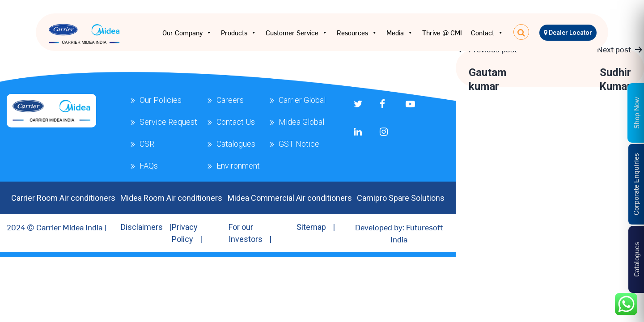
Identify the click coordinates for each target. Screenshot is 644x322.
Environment (238, 166)
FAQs (149, 166)
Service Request (168, 122)
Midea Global (301, 122)
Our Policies (161, 100)
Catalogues (236, 144)
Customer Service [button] (297, 33)
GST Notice (299, 144)
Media (400, 33)
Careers (230, 100)
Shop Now (636, 112)
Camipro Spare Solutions (401, 198)
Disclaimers (142, 227)
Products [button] (239, 33)
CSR (147, 144)
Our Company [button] (187, 33)
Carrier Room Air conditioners (63, 198)
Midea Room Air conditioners (171, 198)
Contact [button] (487, 33)
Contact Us (236, 122)
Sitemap (311, 227)
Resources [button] (357, 33)
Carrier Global (302, 100)
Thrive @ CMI (442, 32)
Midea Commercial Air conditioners (290, 198)
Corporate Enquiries (636, 184)
